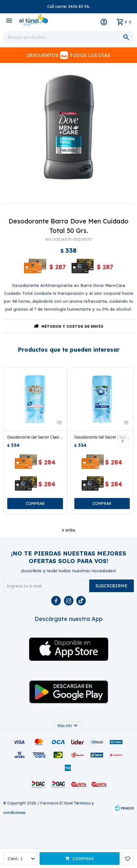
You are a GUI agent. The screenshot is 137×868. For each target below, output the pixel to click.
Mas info (68, 726)
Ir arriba (68, 530)
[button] (123, 441)
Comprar (83, 859)
